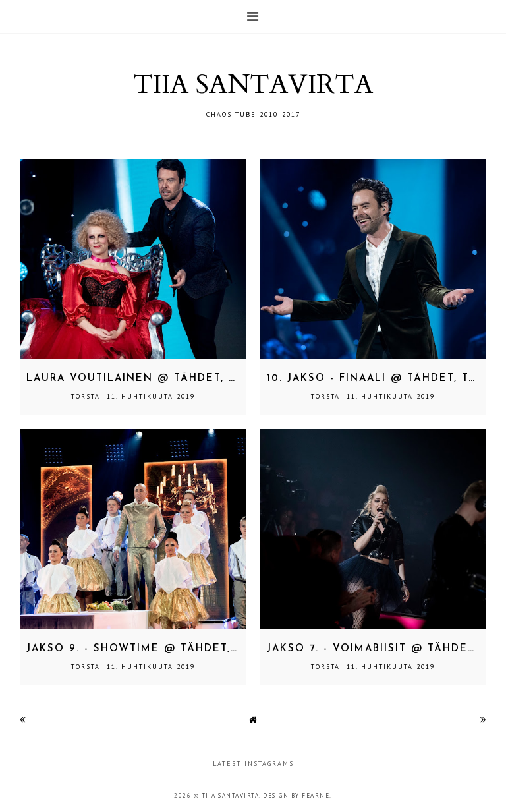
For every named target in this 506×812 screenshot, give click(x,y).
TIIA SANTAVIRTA (253, 85)
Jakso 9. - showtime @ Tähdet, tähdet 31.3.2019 (183, 649)
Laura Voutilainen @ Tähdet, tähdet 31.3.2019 (179, 379)
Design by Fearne (296, 795)
